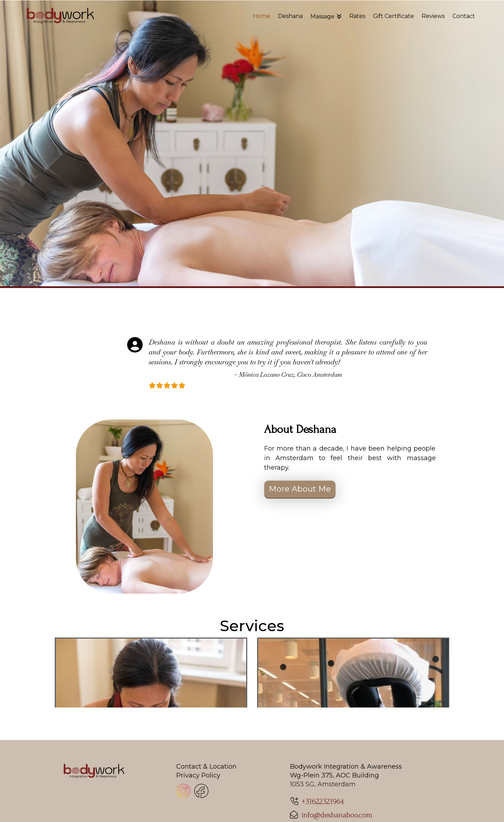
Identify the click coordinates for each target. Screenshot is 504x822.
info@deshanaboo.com (337, 810)
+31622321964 (323, 797)
